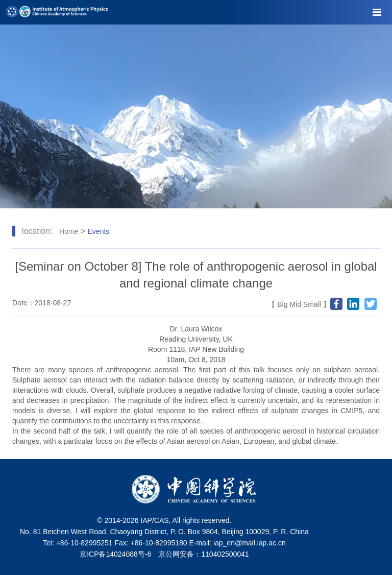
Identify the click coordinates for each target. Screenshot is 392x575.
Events (99, 231)
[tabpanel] (196, 116)
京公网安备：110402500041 (203, 554)
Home (69, 231)
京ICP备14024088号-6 (115, 554)
